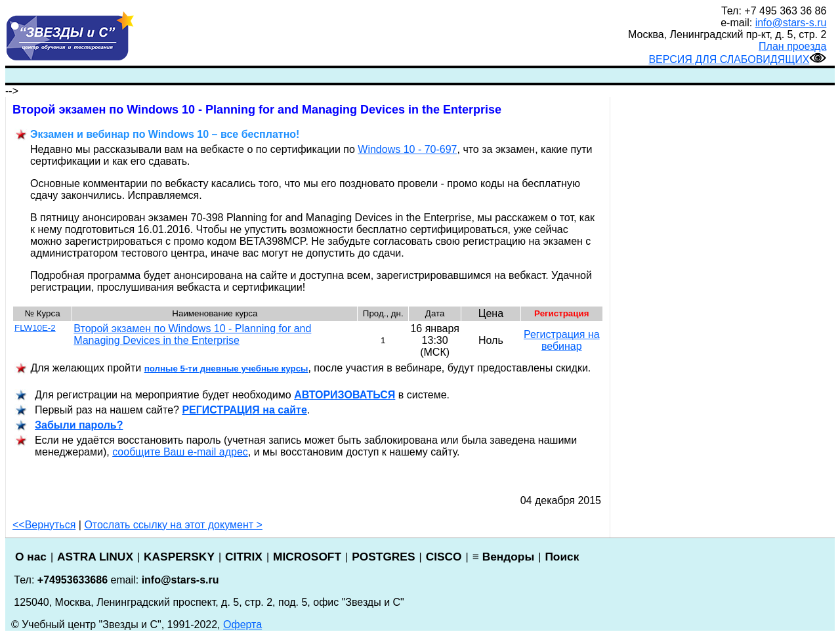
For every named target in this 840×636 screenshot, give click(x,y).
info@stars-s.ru (791, 23)
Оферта (242, 625)
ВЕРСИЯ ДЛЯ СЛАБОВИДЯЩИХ (737, 59)
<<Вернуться (44, 525)
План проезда (792, 46)
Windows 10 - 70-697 (407, 149)
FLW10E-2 (35, 328)
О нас (31, 557)
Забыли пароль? (79, 425)
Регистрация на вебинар (562, 340)
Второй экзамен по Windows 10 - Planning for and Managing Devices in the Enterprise (192, 334)
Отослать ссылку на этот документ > (173, 525)
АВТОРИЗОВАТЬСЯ (345, 395)
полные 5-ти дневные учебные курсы (226, 369)
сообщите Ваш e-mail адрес (180, 452)
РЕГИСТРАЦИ (244, 410)
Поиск (562, 557)
